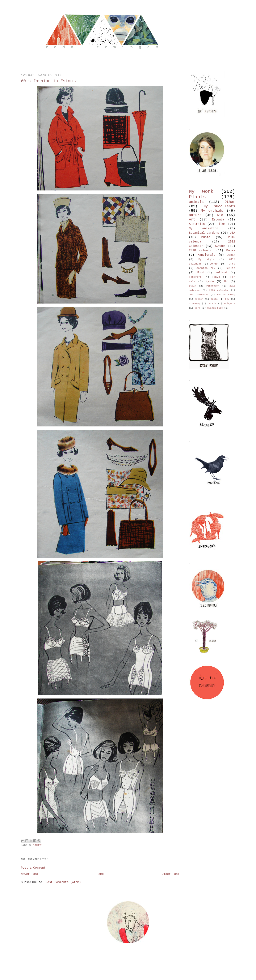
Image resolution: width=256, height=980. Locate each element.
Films (221, 224)
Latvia (212, 304)
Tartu (231, 264)
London (214, 264)
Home (100, 874)
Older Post (171, 874)
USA (232, 233)
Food (200, 273)
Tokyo (216, 277)
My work (201, 192)
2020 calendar (219, 290)
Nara (197, 308)
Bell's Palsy (226, 295)
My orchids (212, 211)
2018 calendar (201, 250)
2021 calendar (199, 295)
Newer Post (30, 874)
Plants (198, 197)
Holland (221, 273)
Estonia (218, 220)
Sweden (220, 246)
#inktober (213, 286)
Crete (214, 299)
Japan (231, 255)
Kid (220, 215)
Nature (195, 215)
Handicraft (206, 255)
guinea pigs (215, 308)
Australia (197, 224)
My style (206, 259)
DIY (227, 299)
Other (37, 845)
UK (226, 281)
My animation (204, 228)
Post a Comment (33, 868)
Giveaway (195, 304)
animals (196, 202)
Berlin (230, 268)
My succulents (219, 206)
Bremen (199, 299)
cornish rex (206, 268)
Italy (193, 286)
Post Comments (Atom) (63, 882)
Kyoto (210, 281)
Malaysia (230, 304)
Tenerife (195, 277)
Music (206, 237)
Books (231, 250)
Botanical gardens (204, 233)
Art (192, 220)
